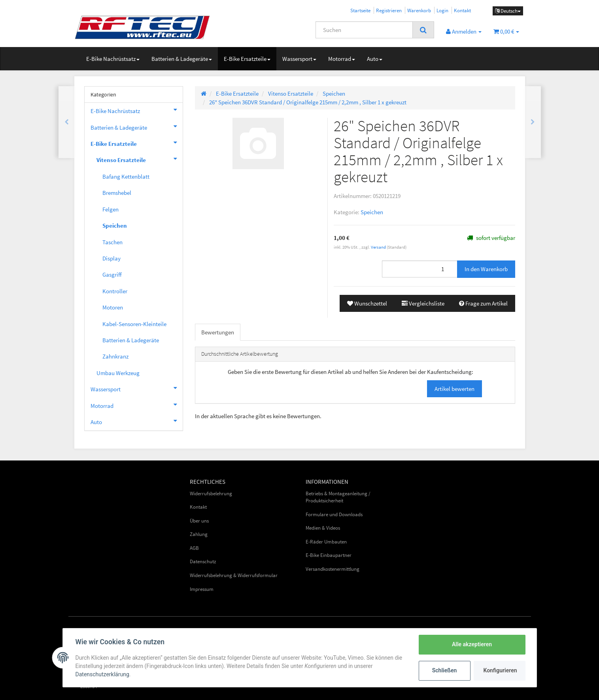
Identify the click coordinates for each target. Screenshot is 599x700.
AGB (194, 548)
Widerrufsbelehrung (211, 493)
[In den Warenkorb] (486, 269)
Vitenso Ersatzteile (140, 159)
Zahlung (199, 534)
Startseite (360, 10)
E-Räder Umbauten (326, 542)
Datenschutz (203, 561)
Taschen (112, 242)
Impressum (202, 589)
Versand (379, 247)
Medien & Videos (323, 528)
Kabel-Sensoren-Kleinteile (134, 324)
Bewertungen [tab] (218, 332)
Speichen (372, 212)
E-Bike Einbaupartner (329, 555)
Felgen (111, 209)
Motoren (113, 307)
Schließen (445, 670)
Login (442, 10)
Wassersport (299, 59)
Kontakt (462, 10)
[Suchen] (364, 30)
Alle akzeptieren (472, 644)
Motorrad (342, 59)
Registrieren (389, 10)
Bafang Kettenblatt (126, 176)
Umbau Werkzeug (118, 373)
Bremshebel (117, 193)
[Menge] (420, 269)
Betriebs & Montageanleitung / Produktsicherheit (338, 497)
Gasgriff (112, 275)
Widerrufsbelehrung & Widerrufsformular (234, 575)
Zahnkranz (115, 356)
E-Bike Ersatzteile (247, 59)
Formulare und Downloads (334, 514)
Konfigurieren (500, 670)
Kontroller (115, 291)
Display (111, 258)
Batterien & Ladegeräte (182, 59)
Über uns (199, 521)
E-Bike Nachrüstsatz (113, 59)
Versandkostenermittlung (333, 569)
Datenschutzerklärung (102, 674)
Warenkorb (419, 10)
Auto (375, 59)
